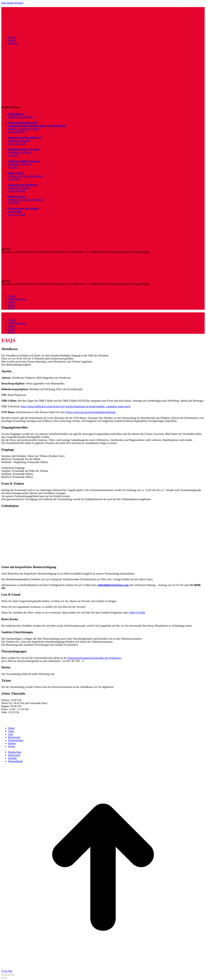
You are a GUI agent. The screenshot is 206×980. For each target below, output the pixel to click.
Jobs (10, 734)
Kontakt (12, 758)
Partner (12, 743)
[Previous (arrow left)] (3, 978)
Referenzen (14, 737)
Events (12, 37)
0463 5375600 (137, 613)
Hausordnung (15, 761)
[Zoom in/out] (13, 975)
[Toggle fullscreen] (9, 975)
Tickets (12, 40)
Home (11, 728)
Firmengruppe (16, 740)
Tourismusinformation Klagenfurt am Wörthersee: (95, 658)
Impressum (14, 755)
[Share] (6, 975)
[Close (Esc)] (3, 975)
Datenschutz (15, 752)
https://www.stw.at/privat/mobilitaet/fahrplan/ (91, 412)
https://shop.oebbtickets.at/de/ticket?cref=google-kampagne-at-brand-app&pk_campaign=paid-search (76, 406)
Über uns (13, 43)
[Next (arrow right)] (6, 978)
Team (11, 731)
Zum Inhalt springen (12, 3)
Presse (12, 746)
